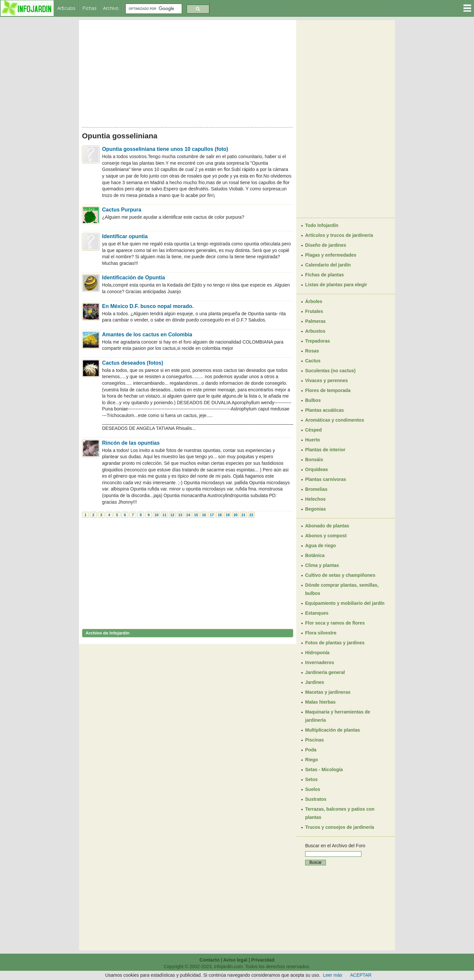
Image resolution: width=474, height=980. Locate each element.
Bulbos (313, 400)
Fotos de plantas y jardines (335, 643)
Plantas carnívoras (326, 479)
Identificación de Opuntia (133, 278)
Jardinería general (325, 672)
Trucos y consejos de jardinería (340, 827)
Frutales (314, 311)
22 (251, 515)
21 (243, 515)
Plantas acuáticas (325, 410)
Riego (312, 760)
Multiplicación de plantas (332, 730)
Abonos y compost (326, 536)
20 (235, 515)
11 (164, 515)
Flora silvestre (321, 633)
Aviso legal (235, 960)
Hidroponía (317, 653)
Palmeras (315, 321)
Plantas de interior (325, 450)
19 (227, 515)
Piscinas (315, 740)
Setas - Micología (324, 770)
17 (212, 515)
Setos (311, 779)
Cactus (313, 361)
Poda (311, 750)
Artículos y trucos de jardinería (339, 235)
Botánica (315, 555)
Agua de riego (320, 546)
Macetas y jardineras (328, 692)
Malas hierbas (320, 702)
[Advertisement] (188, 72)
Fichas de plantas (324, 275)
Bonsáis (314, 460)
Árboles (314, 301)
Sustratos (316, 799)
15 (196, 515)
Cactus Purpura (122, 210)
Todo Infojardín (322, 225)
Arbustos (315, 331)
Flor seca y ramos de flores (335, 623)
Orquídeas (316, 469)
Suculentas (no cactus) (330, 371)
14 (188, 515)
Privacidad (263, 960)
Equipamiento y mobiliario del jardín (345, 603)
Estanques (317, 613)
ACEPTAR (361, 975)
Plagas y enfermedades (331, 255)
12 (172, 515)
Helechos (315, 499)
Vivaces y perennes (327, 380)
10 (156, 515)
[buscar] (153, 9)
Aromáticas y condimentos (335, 420)
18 (220, 515)
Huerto (313, 440)
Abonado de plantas (327, 526)
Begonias (316, 509)
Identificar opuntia (125, 236)
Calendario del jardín (328, 265)
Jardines (315, 682)
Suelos (313, 789)
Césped (314, 430)
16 (204, 515)
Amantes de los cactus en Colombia (147, 335)
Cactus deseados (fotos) (133, 363)
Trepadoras (317, 341)
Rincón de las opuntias (131, 443)
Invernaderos (320, 662)
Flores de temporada (328, 390)
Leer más (332, 975)
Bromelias (316, 489)
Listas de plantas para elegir (336, 285)
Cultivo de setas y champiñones (340, 575)
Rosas (312, 351)
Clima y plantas (322, 565)
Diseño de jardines (326, 245)
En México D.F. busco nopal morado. (148, 306)
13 (180, 515)
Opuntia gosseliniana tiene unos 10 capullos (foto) (165, 149)
